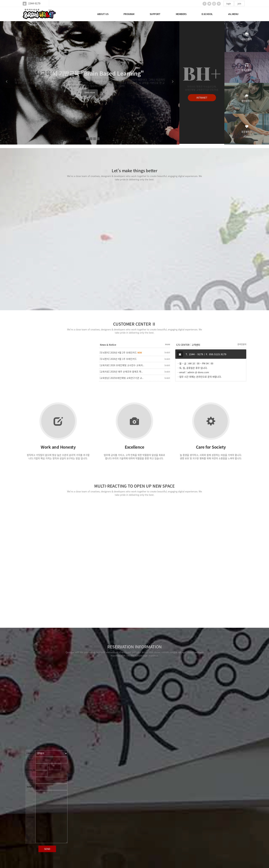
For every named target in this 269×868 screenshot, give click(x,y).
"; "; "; (51, 753)
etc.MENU (233, 14)
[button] (6, 83)
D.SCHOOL (207, 14)
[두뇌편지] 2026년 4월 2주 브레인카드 (121, 352)
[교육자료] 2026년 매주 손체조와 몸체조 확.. (121, 372)
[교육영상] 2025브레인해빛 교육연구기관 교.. (122, 378)
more (168, 344)
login (229, 4)
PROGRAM (129, 14)
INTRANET (202, 98)
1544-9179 (34, 3)
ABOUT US (103, 14)
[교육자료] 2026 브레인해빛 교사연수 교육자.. (122, 365)
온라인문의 (242, 344)
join (239, 4)
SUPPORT (155, 14)
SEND (47, 849)
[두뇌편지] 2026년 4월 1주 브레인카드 (118, 359)
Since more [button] (90, 92)
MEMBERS (181, 14)
